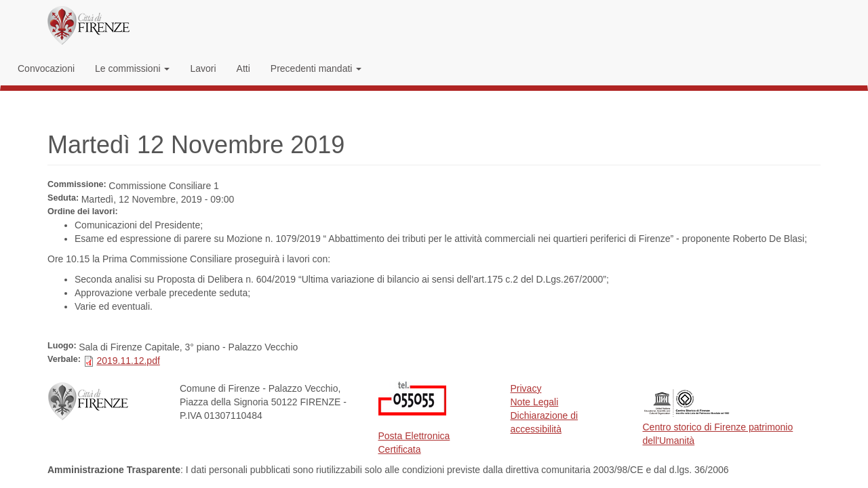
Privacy (526, 388)
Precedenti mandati (316, 68)
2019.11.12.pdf (128, 361)
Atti (243, 68)
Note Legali (535, 402)
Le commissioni (132, 68)
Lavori (203, 68)
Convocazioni (46, 68)
